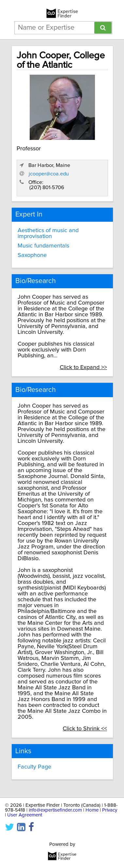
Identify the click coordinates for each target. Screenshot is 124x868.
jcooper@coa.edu (49, 174)
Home (92, 810)
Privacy (110, 810)
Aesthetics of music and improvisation (48, 233)
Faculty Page (34, 767)
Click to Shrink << (85, 729)
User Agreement (25, 815)
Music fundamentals (43, 246)
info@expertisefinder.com (55, 810)
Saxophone (32, 255)
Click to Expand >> (83, 367)
